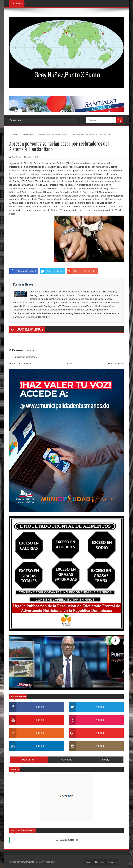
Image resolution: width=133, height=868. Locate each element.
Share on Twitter (51, 271)
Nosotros (99, 862)
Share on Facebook (23, 271)
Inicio (69, 364)
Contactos (113, 862)
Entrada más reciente (20, 364)
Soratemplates (67, 840)
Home (15, 134)
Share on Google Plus (81, 271)
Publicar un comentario (25, 357)
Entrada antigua (116, 364)
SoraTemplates (27, 862)
